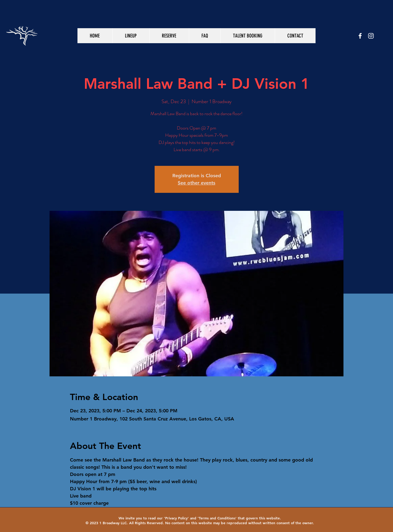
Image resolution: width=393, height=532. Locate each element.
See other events (196, 183)
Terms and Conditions (217, 518)
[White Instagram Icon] (371, 36)
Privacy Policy (176, 518)
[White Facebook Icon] (360, 36)
